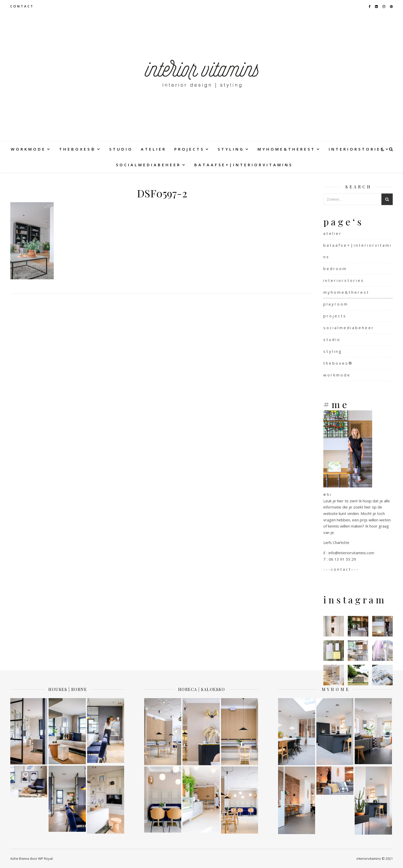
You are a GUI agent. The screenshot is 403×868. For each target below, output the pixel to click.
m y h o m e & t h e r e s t (286, 149)
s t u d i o (120, 149)
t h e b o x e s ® (77, 149)
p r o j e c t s (189, 149)
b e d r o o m (335, 269)
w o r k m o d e (28, 149)
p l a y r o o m (335, 304)
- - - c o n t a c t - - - (341, 569)
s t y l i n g (230, 149)
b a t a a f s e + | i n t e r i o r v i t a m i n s (243, 165)
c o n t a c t (22, 6)
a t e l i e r (153, 149)
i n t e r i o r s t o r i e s (356, 149)
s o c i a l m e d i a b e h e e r (148, 165)
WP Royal (45, 858)
